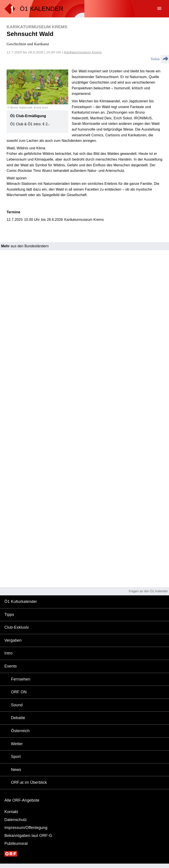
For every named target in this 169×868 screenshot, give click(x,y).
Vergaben (13, 640)
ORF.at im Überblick (29, 782)
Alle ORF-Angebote (22, 800)
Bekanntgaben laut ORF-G (28, 836)
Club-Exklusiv (17, 627)
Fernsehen (21, 679)
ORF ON (19, 692)
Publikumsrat (16, 844)
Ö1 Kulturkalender (21, 602)
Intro (8, 653)
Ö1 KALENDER (42, 9)
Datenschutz (16, 820)
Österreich (20, 731)
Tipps (9, 615)
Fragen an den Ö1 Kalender (148, 591)
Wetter (17, 744)
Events (11, 666)
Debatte (18, 718)
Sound (17, 705)
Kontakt (11, 812)
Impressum (26, 828)
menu (159, 8)
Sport (16, 757)
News (16, 770)
